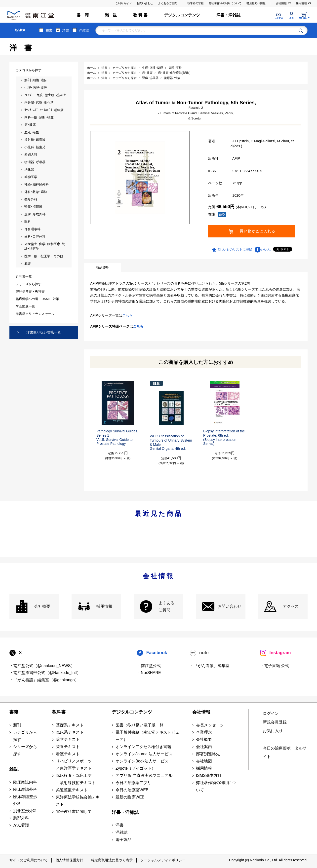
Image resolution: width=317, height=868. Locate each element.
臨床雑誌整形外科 (25, 800)
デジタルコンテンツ (182, 15)
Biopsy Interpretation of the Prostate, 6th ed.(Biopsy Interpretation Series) (224, 437)
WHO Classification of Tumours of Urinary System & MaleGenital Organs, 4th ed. (171, 442)
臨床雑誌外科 (25, 789)
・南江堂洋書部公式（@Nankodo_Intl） (45, 673)
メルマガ (278, 18)
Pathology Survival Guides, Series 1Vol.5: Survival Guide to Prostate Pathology (117, 437)
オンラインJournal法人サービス (144, 754)
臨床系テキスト (70, 732)
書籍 (14, 712)
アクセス (291, 606)
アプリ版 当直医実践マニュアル (144, 775)
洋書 (66, 30)
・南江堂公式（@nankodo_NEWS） (42, 666)
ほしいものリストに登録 (234, 249)
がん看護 (21, 825)
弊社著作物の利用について (225, 3)
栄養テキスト (68, 747)
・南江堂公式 (149, 666)
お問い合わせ (145, 3)
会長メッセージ (210, 725)
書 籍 (83, 15)
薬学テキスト (68, 739)
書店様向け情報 (256, 3)
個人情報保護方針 (69, 860)
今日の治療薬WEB (132, 790)
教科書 (59, 712)
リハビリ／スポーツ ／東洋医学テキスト (74, 765)
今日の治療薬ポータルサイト (285, 753)
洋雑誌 (84, 30)
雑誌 (14, 769)
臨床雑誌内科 (25, 782)
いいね (266, 249)
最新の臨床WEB (130, 797)
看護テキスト (68, 754)
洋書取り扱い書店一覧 (44, 332)
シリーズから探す (25, 750)
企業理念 (204, 732)
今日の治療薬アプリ (133, 783)
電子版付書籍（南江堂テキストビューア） (147, 736)
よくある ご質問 (166, 606)
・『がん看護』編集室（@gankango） (44, 680)
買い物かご (304, 18)
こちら (127, 315)
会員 (291, 18)
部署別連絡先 (208, 754)
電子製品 (123, 840)
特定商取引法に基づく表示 (112, 860)
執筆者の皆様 (196, 3)
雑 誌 (111, 15)
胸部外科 (21, 818)
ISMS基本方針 (209, 775)
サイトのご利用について (29, 860)
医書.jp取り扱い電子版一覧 (139, 725)
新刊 (17, 725)
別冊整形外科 (25, 811)
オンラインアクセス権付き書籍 (143, 747)
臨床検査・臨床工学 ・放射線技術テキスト (76, 779)
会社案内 (204, 747)
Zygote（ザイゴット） (136, 768)
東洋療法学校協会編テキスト (78, 801)
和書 (49, 30)
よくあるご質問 (168, 3)
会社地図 (204, 761)
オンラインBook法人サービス (142, 761)
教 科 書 (140, 15)
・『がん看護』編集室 (210, 666)
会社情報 (281, 3)
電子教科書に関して (74, 811)
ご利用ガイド (123, 3)
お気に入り (273, 731)
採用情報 (301, 3)
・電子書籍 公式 (275, 666)
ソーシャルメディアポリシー (163, 860)
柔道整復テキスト (72, 790)
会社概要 (42, 606)
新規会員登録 (275, 722)
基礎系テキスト (70, 725)
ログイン (271, 713)
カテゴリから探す (25, 736)
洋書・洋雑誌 (228, 15)
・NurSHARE (149, 673)
